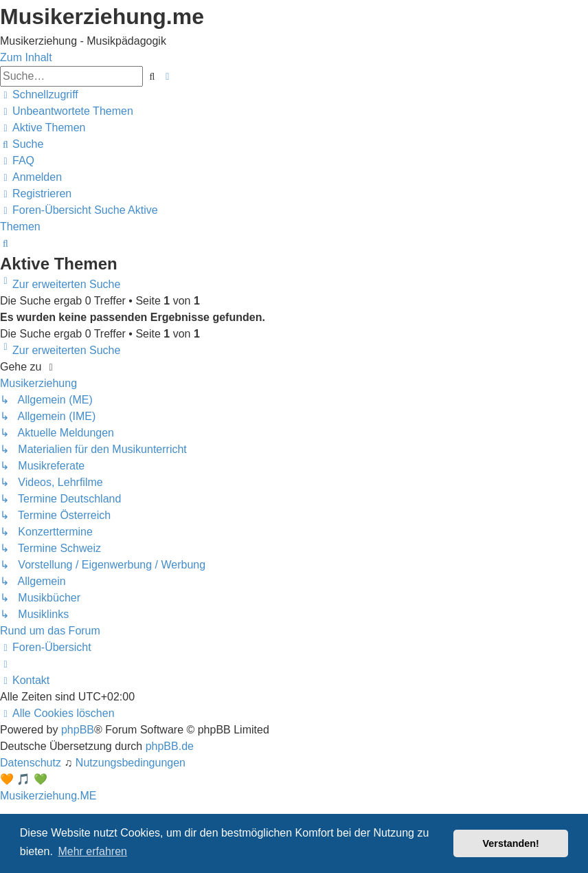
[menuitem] (67, 111)
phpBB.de (170, 746)
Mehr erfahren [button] (92, 851)
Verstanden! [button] (511, 843)
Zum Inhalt (26, 57)
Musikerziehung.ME (48, 796)
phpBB (78, 730)
